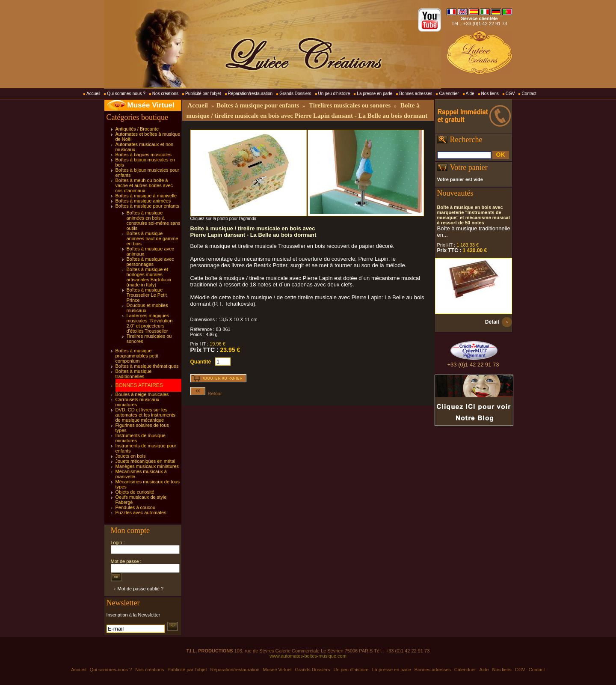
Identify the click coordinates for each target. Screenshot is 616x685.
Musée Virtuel (151, 105)
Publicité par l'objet (203, 94)
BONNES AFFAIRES (139, 385)
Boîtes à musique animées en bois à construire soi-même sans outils (154, 220)
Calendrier (449, 94)
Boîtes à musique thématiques (147, 366)
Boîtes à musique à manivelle (146, 196)
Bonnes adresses (416, 94)
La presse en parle (375, 94)
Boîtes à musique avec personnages (150, 262)
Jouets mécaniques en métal (145, 461)
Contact (529, 94)
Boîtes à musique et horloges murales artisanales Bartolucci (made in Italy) (149, 277)
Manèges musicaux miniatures (147, 466)
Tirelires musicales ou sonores (350, 105)
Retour (206, 393)
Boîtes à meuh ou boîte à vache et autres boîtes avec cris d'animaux (144, 185)
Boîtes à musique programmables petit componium (137, 356)
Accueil (93, 94)
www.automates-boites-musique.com (308, 656)
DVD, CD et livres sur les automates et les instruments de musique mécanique (146, 415)
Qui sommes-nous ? (126, 94)
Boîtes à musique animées (143, 201)
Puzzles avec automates (141, 512)
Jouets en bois (131, 456)
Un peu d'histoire (334, 94)
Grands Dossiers (295, 94)
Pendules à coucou (136, 507)
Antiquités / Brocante (137, 129)
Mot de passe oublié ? (141, 589)
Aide (470, 94)
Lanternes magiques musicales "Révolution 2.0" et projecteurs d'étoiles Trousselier (150, 323)
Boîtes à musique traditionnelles (134, 374)
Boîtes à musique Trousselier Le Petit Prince (147, 295)
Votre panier (469, 167)
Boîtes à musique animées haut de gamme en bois (153, 238)
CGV (510, 94)
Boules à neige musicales (142, 394)
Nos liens (490, 94)
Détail (492, 322)
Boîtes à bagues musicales (144, 155)
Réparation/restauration (250, 94)
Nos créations (165, 94)
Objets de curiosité (135, 492)
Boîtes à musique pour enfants (147, 206)
